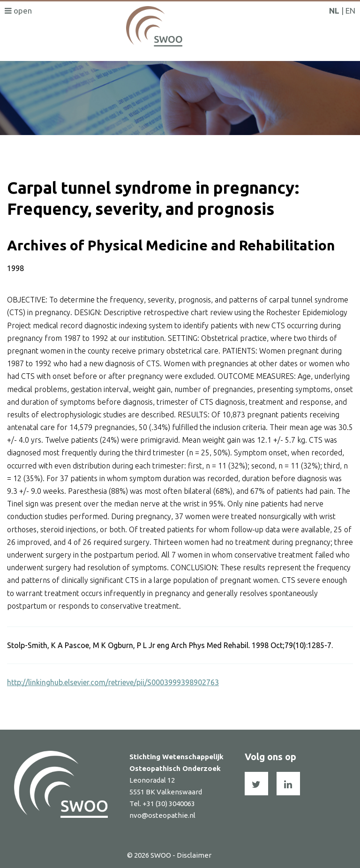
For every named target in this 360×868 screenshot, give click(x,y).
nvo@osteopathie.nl (162, 815)
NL (334, 11)
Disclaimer (194, 855)
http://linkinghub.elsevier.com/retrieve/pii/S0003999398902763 (113, 682)
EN (350, 11)
